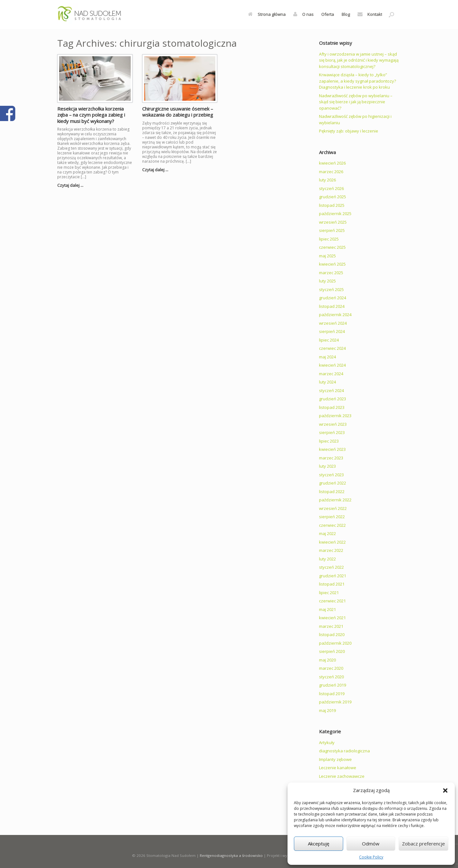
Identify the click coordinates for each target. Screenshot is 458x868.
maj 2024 (327, 357)
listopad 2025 (332, 205)
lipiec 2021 (329, 593)
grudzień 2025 (333, 197)
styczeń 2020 (331, 677)
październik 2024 (335, 315)
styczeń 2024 (331, 390)
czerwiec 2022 (332, 525)
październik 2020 (335, 643)
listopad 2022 (332, 492)
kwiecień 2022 (332, 542)
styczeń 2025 (331, 289)
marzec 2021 (331, 626)
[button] (445, 790)
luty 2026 (327, 180)
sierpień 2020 (332, 651)
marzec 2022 (331, 550)
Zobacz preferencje (423, 844)
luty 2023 (327, 466)
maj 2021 (327, 609)
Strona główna (267, 14)
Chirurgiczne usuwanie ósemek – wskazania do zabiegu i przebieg (178, 112)
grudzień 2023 (333, 399)
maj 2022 (327, 533)
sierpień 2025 (332, 230)
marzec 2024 (331, 374)
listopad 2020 (332, 634)
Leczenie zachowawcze (342, 776)
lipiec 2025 (329, 239)
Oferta (328, 14)
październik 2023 (335, 416)
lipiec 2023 (329, 441)
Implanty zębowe (335, 759)
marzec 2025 (331, 273)
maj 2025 (327, 256)
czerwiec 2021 (332, 601)
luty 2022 (327, 559)
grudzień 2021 (333, 576)
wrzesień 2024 (333, 323)
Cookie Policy (371, 857)
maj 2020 (327, 660)
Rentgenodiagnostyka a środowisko (231, 855)
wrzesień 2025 (333, 222)
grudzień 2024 (333, 298)
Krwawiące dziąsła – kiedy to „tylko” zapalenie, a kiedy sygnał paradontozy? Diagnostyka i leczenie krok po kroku (357, 81)
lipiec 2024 (329, 340)
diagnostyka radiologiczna (344, 751)
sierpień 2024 (332, 331)
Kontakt (370, 14)
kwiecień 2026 (332, 163)
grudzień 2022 (333, 483)
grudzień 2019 (333, 685)
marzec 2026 (331, 172)
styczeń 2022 (331, 567)
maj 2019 (327, 710)
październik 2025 (335, 214)
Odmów (371, 844)
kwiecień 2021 (332, 618)
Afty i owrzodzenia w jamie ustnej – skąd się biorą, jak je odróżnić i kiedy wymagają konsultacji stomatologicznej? (359, 60)
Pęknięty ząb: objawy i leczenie (349, 131)
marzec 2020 (331, 668)
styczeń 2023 (331, 475)
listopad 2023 (332, 407)
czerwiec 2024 (332, 348)
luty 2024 (327, 382)
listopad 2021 (332, 584)
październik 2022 (335, 500)
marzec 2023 (331, 458)
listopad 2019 (332, 694)
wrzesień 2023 (333, 424)
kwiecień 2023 (332, 449)
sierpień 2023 (332, 432)
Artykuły (327, 743)
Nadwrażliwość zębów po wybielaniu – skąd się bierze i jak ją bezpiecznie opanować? (356, 102)
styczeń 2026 (331, 188)
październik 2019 (335, 702)
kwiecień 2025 (332, 264)
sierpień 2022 (332, 517)
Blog (346, 14)
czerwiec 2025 (332, 247)
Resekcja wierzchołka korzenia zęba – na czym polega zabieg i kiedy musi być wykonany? (91, 115)
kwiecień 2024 (332, 365)
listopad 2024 (332, 306)
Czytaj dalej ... (72, 185)
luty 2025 (327, 281)
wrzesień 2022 (333, 508)
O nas (303, 14)
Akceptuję (319, 844)
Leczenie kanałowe (338, 768)
